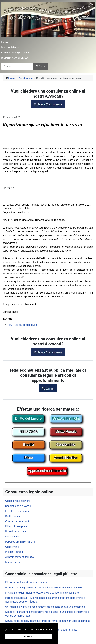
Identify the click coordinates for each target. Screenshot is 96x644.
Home (5, 42)
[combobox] (17, 66)
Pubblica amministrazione (20, 542)
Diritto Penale (13, 516)
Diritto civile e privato (17, 526)
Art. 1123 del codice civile (22, 325)
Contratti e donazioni (17, 521)
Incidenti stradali (15, 552)
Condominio (12, 547)
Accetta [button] (28, 636)
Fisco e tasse (13, 537)
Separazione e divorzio (18, 506)
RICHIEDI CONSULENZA (15, 58)
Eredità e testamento (17, 511)
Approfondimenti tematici (20, 557)
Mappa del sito (14, 562)
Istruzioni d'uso (10, 47)
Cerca (41, 66)
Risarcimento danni (16, 531)
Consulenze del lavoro (18, 501)
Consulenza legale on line (16, 53)
